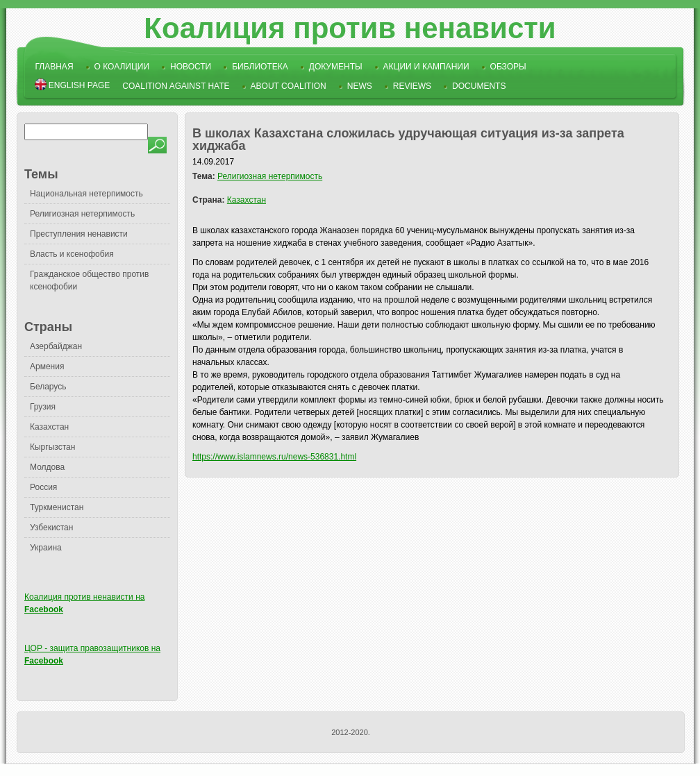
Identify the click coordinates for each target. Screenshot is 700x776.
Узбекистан (51, 528)
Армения (47, 366)
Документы (336, 67)
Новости (191, 67)
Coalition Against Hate (176, 86)
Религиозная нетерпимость (82, 214)
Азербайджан (56, 346)
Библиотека (260, 67)
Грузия (43, 407)
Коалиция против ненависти (350, 28)
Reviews (412, 86)
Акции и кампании (426, 67)
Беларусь (48, 387)
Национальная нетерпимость (86, 194)
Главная (55, 67)
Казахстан (49, 427)
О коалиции (122, 67)
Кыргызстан (52, 447)
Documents (479, 86)
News (360, 86)
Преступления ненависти (79, 234)
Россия (43, 487)
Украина (46, 548)
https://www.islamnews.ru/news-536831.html (274, 457)
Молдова (47, 467)
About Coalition (289, 86)
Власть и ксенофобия (72, 254)
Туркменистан (57, 507)
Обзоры (508, 67)
